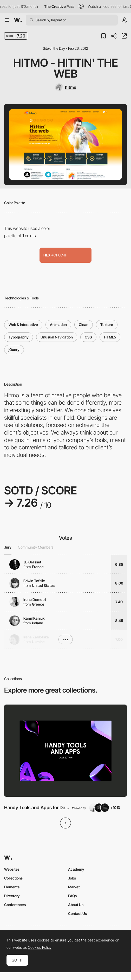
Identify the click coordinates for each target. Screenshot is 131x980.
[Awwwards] (18, 20)
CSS (88, 337)
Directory (12, 896)
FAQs (72, 896)
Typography (19, 337)
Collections (13, 878)
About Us (76, 905)
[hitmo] (65, 87)
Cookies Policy (40, 947)
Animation (58, 325)
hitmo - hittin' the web (66, 68)
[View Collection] (65, 751)
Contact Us (77, 913)
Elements (12, 887)
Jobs (72, 878)
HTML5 (110, 337)
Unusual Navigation (57, 337)
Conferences (15, 905)
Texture (107, 325)
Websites (12, 869)
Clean (84, 325)
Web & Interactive (23, 325)
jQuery (14, 350)
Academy (76, 869)
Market (74, 887)
